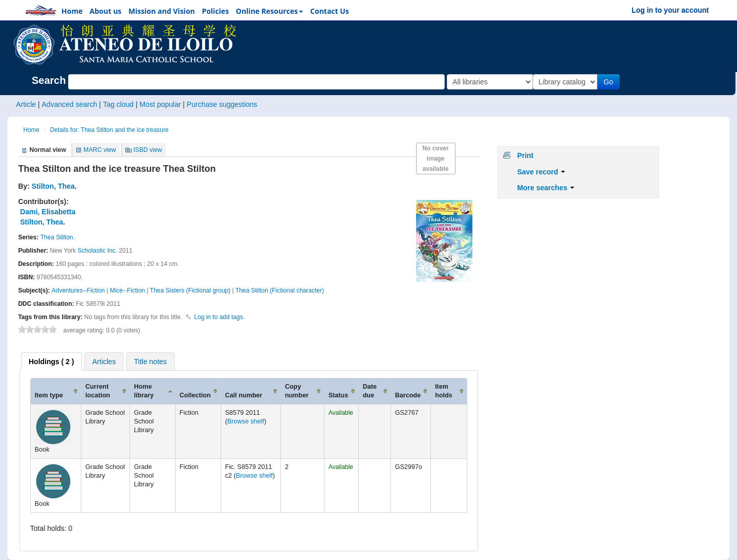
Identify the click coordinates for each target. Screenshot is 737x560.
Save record (541, 172)
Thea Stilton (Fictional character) (280, 290)
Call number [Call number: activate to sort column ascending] (244, 395)
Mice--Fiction (128, 290)
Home (31, 130)
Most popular (160, 104)
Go (610, 82)
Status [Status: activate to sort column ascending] (339, 395)
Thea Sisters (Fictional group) (190, 290)
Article (26, 104)
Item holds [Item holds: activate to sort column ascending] (444, 391)
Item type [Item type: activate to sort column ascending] (49, 395)
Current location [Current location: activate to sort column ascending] (98, 391)
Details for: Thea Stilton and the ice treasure (110, 130)
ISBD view (147, 150)
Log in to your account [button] (670, 10)
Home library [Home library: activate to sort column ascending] (144, 391)
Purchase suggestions (222, 104)
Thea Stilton (57, 237)
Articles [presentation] (104, 362)
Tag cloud (118, 104)
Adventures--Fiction (78, 290)
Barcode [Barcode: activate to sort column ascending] (408, 395)
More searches (546, 188)
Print (525, 155)
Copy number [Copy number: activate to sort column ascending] (297, 391)
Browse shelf (246, 421)
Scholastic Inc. (97, 251)
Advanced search (70, 104)
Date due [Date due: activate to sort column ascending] (370, 391)
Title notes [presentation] (150, 362)
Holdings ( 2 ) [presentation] (51, 362)
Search (49, 80)
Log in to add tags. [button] (219, 317)
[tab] (51, 362)
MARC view (100, 150)
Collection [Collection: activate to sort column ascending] (195, 395)
